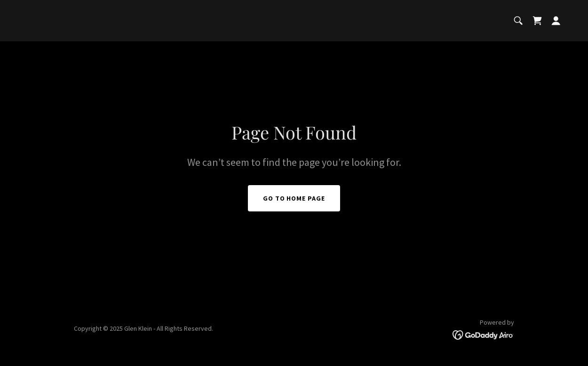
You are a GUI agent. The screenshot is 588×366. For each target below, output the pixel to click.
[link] (537, 21)
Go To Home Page (294, 198)
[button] (556, 21)
